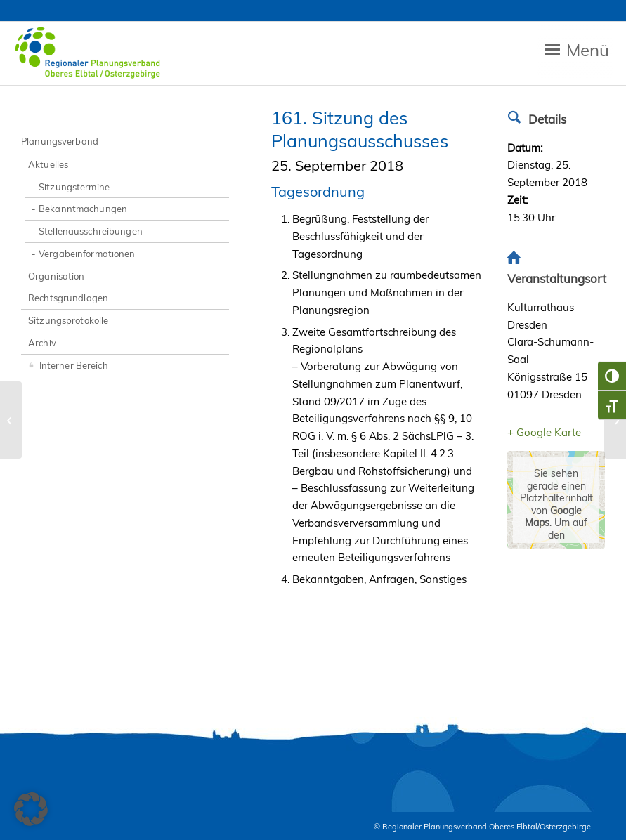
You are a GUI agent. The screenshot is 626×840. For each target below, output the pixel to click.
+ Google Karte (544, 432)
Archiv (42, 343)
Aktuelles (48, 164)
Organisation (57, 276)
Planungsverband (60, 141)
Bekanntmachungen (83, 209)
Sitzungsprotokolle (68, 320)
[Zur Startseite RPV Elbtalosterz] (90, 53)
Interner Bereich (68, 365)
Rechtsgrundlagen (68, 298)
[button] (31, 809)
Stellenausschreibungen (91, 231)
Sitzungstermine (74, 187)
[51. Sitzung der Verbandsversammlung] (11, 420)
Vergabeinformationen (87, 254)
